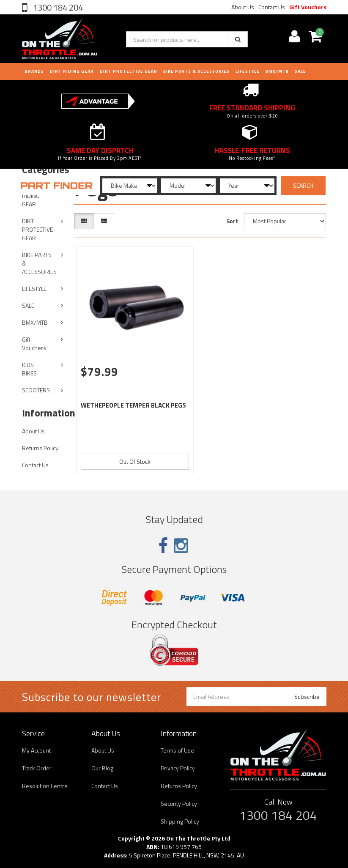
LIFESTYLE (248, 71)
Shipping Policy (180, 821)
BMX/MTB (277, 71)
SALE (28, 305)
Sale (300, 71)
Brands (34, 71)
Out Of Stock (135, 461)
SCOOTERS (36, 390)
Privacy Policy (178, 768)
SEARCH (303, 185)
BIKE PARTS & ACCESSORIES (196, 71)
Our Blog (102, 768)
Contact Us (272, 7)
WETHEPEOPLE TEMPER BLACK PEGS (133, 405)
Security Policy (179, 804)
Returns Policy (40, 448)
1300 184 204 (57, 7)
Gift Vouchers (308, 7)
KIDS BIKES (29, 369)
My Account (36, 750)
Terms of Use (177, 750)
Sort (232, 221)
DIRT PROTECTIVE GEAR (129, 71)
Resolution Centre (45, 786)
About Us (243, 7)
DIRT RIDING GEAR (72, 71)
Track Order (37, 768)
